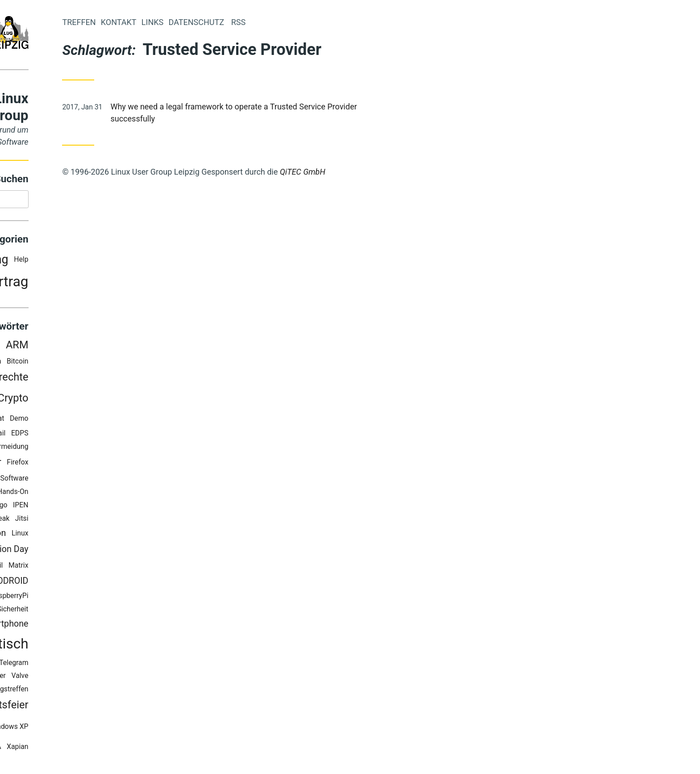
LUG (74, 567)
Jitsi (118, 521)
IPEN (117, 507)
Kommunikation (72, 535)
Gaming (48, 494)
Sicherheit (109, 611)
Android (81, 347)
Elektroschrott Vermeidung (83, 448)
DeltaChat (85, 420)
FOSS (66, 480)
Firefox (114, 464)
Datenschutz (40, 420)
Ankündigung (70, 261)
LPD (54, 567)
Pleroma (69, 598)
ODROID (109, 583)
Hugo (96, 507)
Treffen (176, 22)
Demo (116, 420)
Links (249, 22)
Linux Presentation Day (80, 551)
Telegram (110, 664)
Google (77, 494)
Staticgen (36, 664)
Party (62, 284)
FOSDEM (38, 480)
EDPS (116, 435)
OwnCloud (34, 598)
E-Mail (93, 435)
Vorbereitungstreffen (93, 691)
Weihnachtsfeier (87, 707)
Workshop (55, 748)
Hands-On (110, 494)
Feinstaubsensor (59, 464)
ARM (114, 347)
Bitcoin (114, 363)
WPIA (89, 748)
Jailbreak (92, 521)
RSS (51, 611)
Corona (66, 400)
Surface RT (73, 664)
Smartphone (101, 626)
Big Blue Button (74, 363)
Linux (117, 535)
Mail (93, 567)
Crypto (110, 400)
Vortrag (102, 284)
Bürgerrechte (95, 379)
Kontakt (215, 22)
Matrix (115, 567)
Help (118, 261)
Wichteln (53, 729)
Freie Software (102, 480)
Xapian (114, 748)
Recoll (30, 611)
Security (75, 611)
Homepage (65, 507)
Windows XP (105, 728)
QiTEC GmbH (399, 172)
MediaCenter (68, 583)
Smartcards (49, 626)
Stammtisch (87, 646)
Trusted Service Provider (64, 678)
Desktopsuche (55, 435)
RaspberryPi (106, 598)
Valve (117, 678)
